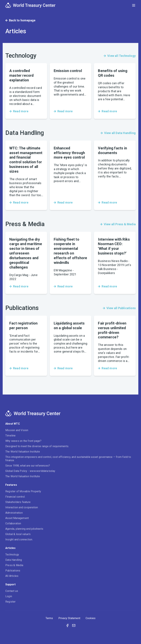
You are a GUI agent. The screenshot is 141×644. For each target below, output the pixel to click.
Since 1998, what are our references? (28, 466)
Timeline (11, 436)
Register (11, 602)
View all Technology (120, 56)
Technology (12, 555)
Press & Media (14, 565)
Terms (49, 618)
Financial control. (15, 497)
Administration (14, 513)
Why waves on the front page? (23, 441)
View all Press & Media (118, 224)
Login (9, 596)
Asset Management (17, 518)
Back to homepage (20, 20)
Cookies (91, 618)
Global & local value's (18, 534)
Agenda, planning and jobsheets (24, 529)
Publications (13, 571)
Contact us (12, 591)
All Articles (12, 576)
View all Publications (119, 308)
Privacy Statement (69, 618)
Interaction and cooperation (22, 507)
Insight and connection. (19, 539)
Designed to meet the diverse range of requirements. (37, 446)
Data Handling (14, 560)
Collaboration (13, 523)
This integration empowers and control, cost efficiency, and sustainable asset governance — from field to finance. (68, 459)
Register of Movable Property (23, 491)
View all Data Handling (118, 133)
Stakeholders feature (18, 502)
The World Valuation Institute (23, 452)
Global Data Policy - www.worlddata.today (30, 471)
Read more (19, 111)
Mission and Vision (17, 430)
